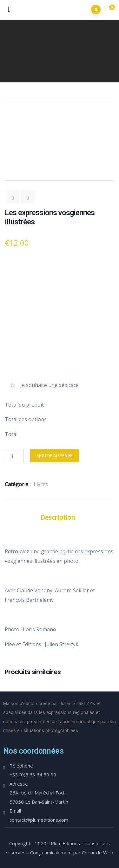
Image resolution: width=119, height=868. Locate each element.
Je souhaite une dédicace (50, 385)
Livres (41, 484)
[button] (109, 10)
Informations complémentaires (60, 529)
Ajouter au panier (54, 456)
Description (58, 517)
